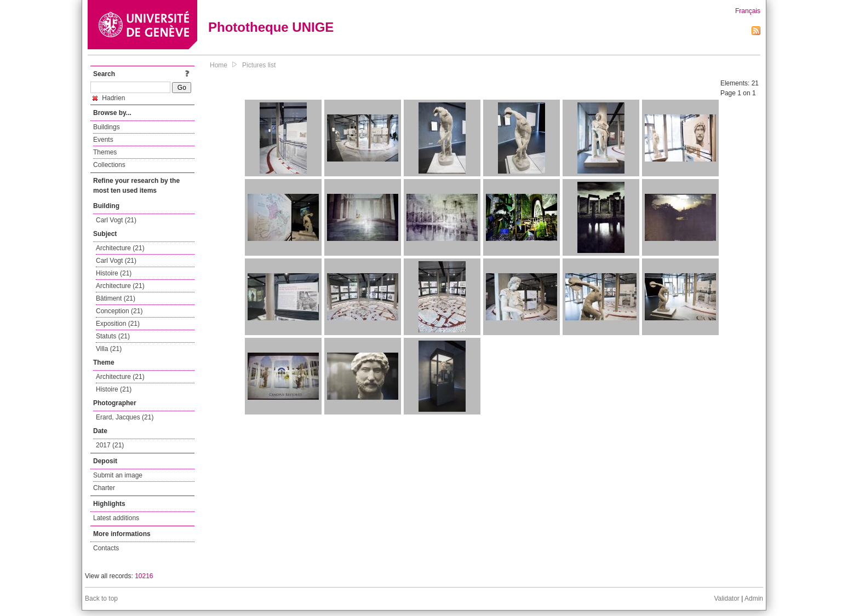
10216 (144, 576)
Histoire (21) (114, 273)
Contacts (106, 548)
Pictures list (259, 65)
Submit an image (118, 475)
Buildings (107, 127)
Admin (754, 598)
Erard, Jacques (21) (125, 417)
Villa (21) (109, 349)
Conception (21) (119, 311)
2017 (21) (110, 445)
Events (103, 140)
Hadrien (109, 98)
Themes (105, 152)
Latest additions (116, 518)
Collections (109, 165)
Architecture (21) (120, 248)
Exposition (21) (118, 324)
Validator (726, 598)
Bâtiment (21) (116, 298)
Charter (104, 488)
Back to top (101, 598)
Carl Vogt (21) (116, 220)
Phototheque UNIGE (271, 27)
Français (748, 11)
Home (219, 65)
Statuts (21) (113, 336)
